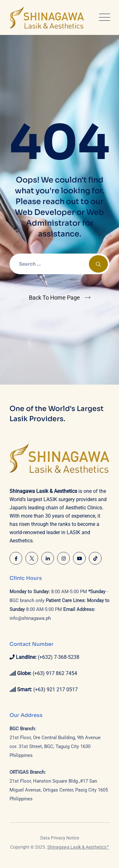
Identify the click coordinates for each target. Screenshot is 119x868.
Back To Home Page (54, 298)
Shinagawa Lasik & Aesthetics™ (78, 847)
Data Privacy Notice (60, 838)
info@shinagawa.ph (30, 618)
